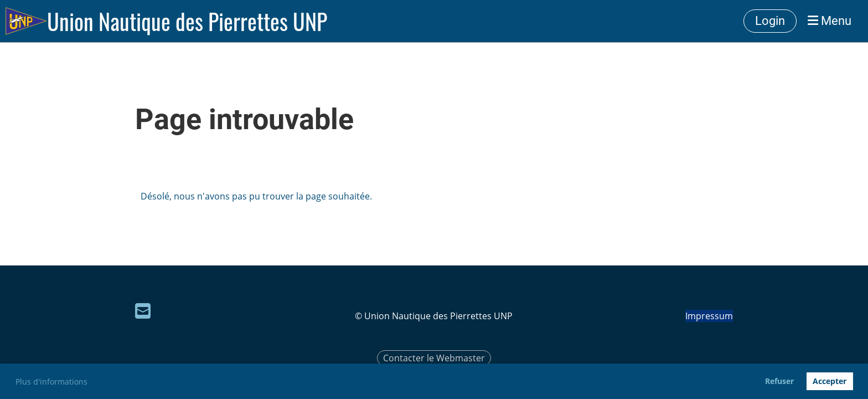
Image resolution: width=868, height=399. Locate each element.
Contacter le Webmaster (434, 358)
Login (770, 21)
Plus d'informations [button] (51, 382)
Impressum (709, 316)
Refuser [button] (779, 381)
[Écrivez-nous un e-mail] (143, 311)
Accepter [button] (830, 381)
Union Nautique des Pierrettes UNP (187, 21)
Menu (830, 21)
